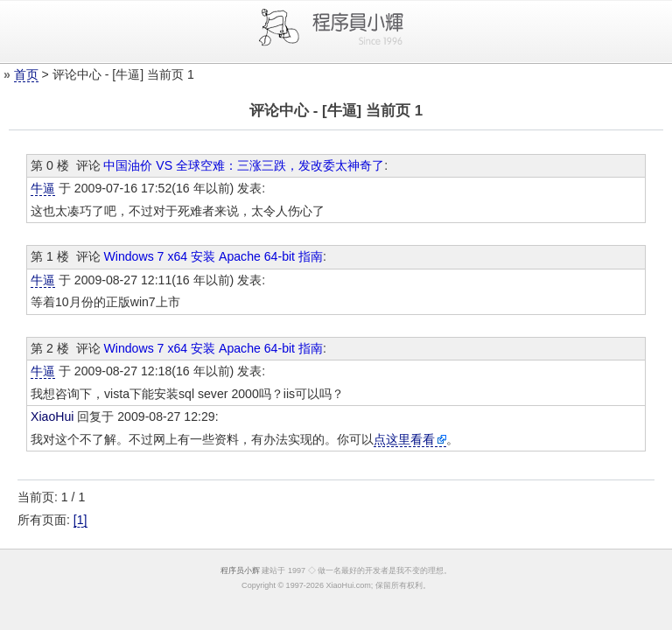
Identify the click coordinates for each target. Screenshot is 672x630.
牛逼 (43, 188)
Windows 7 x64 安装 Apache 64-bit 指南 (213, 256)
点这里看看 (404, 439)
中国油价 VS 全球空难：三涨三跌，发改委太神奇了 (244, 165)
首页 (26, 74)
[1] (80, 520)
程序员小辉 (240, 570)
